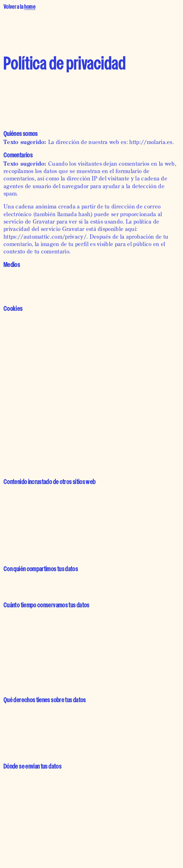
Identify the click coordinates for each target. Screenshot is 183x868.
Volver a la (19, 7)
